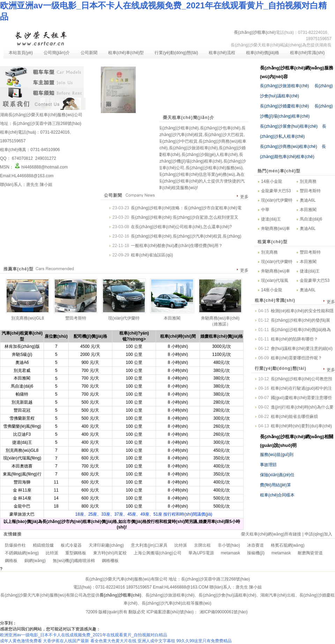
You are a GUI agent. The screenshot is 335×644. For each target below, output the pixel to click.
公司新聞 (89, 53)
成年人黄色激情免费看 (21, 641)
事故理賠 (268, 465)
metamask (230, 553)
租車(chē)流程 (222, 53)
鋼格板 (11, 561)
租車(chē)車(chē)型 (126, 53)
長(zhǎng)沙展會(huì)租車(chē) (289, 126)
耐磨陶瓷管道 (310, 553)
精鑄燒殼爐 (43, 545)
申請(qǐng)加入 (318, 534)
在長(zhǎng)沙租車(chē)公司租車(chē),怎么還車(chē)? (181, 227)
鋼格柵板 (110, 561)
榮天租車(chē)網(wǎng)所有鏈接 (271, 534)
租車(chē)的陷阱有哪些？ (294, 339)
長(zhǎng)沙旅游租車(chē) (284, 86)
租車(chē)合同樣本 (277, 495)
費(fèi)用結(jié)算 (276, 485)
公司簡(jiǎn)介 (57, 53)
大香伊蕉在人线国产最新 (66, 641)
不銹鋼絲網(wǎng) (22, 553)
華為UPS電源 (201, 553)
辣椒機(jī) (256, 553)
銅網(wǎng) (35, 561)
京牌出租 (202, 545)
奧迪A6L (308, 200)
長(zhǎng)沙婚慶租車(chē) (284, 106)
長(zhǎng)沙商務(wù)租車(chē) (289, 147)
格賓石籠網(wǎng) (288, 545)
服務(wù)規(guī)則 (277, 455)
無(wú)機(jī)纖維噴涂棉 (74, 561)
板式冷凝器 (71, 545)
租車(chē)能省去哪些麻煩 (294, 417)
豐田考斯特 (310, 191)
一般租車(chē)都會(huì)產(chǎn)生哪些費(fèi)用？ (177, 246)
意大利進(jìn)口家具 (149, 545)
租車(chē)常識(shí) (307, 53)
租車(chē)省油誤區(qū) (152, 255)
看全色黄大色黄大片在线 (113, 641)
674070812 (23, 158)
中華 (265, 210)
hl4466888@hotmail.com (41, 167)
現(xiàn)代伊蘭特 (277, 200)
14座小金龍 (272, 181)
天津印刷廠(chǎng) (106, 545)
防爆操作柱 (15, 545)
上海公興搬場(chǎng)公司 (158, 553)
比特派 (181, 545)
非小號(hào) (229, 545)
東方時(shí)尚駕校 (110, 553)
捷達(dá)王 (271, 219)
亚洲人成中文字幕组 (156, 641)
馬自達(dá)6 (311, 219)
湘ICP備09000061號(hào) (224, 612)
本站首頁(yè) (21, 53)
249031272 (45, 158)
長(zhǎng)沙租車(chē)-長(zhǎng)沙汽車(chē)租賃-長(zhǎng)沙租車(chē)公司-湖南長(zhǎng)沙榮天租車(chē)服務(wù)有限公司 (40, 38)
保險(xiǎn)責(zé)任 (277, 475)
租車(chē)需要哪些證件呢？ (296, 358)
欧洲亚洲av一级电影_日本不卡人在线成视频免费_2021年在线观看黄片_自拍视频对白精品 (84, 635)
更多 (244, 197)
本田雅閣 (308, 210)
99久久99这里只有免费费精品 (204, 641)
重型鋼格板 (76, 553)
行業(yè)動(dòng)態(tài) (176, 53)
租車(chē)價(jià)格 (263, 53)
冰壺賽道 (255, 545)
